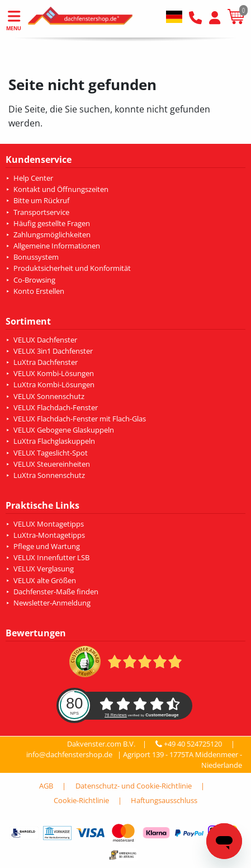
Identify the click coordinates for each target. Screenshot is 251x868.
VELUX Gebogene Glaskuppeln (64, 430)
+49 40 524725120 (190, 744)
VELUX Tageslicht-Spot (51, 453)
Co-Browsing (34, 280)
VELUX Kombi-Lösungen (54, 373)
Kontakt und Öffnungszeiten (61, 189)
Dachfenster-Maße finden (56, 592)
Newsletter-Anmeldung (52, 603)
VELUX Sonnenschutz (49, 396)
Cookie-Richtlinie (81, 800)
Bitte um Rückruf (41, 200)
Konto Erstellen (39, 291)
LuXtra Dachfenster (46, 362)
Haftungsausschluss (164, 800)
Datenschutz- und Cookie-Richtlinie (134, 786)
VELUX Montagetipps (49, 524)
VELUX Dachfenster (45, 340)
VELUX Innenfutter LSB (51, 557)
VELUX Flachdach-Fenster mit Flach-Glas (80, 419)
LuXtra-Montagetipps (49, 535)
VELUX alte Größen (45, 580)
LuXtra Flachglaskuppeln (54, 441)
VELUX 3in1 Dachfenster (53, 351)
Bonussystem (36, 257)
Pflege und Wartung (47, 546)
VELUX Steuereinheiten (52, 464)
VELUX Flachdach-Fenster (56, 407)
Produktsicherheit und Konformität (72, 268)
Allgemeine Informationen (57, 246)
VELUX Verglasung (44, 569)
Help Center (33, 178)
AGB (46, 786)
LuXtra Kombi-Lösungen (54, 384)
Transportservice (41, 212)
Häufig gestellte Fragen (52, 223)
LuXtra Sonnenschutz (49, 475)
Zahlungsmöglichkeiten (52, 234)
